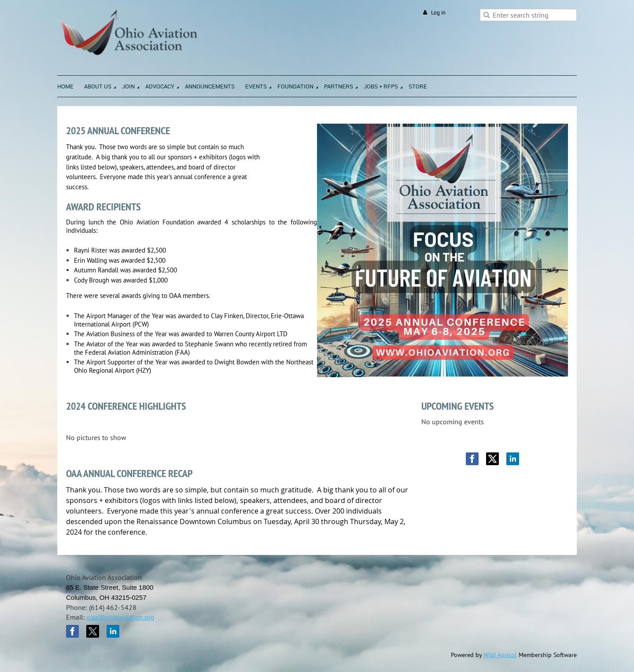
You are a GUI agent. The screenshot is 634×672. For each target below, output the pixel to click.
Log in (438, 13)
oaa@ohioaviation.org (121, 617)
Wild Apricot (500, 655)
